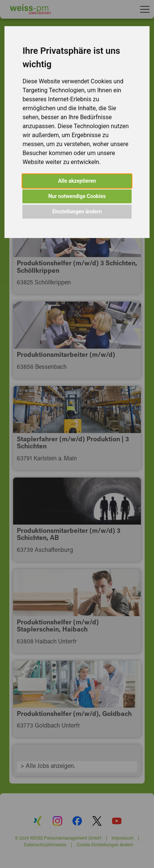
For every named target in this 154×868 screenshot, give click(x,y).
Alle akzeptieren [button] (77, 181)
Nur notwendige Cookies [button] (77, 196)
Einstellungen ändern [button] (77, 211)
